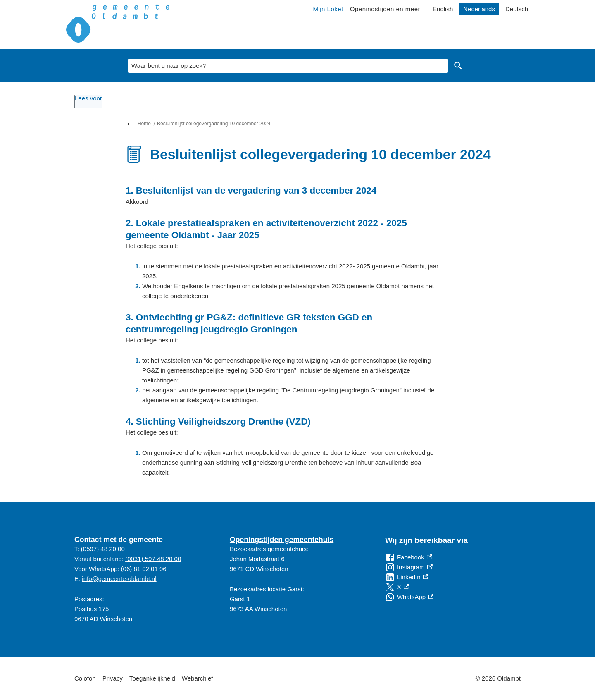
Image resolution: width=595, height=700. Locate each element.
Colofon (85, 678)
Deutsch (517, 9)
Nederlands (479, 9)
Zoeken (457, 66)
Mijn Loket (328, 9)
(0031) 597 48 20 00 (153, 559)
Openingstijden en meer (385, 9)
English (443, 9)
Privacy (113, 678)
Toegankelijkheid (152, 678)
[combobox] (288, 66)
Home (144, 124)
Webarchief (198, 678)
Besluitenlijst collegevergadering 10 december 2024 (214, 124)
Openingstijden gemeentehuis (282, 540)
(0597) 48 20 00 (103, 549)
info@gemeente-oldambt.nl (119, 579)
